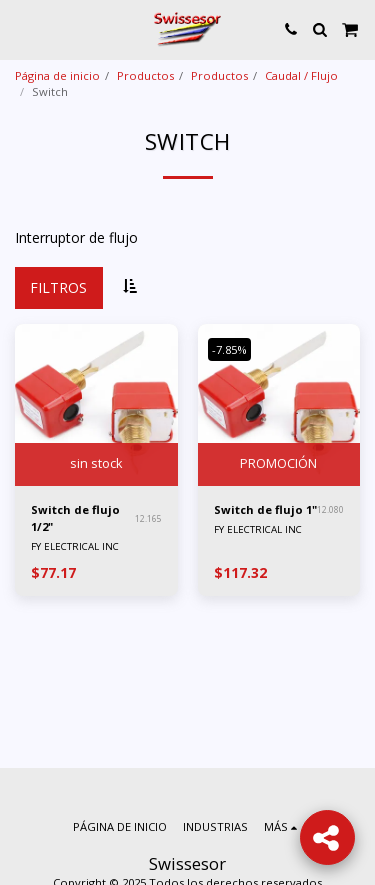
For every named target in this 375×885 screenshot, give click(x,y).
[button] (22, 28)
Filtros (58, 287)
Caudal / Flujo (301, 75)
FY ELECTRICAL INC (75, 546)
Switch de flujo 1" (265, 509)
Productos (145, 75)
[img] (96, 405)
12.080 (330, 509)
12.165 (148, 518)
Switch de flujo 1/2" (75, 518)
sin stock (96, 463)
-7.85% (229, 349)
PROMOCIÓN (278, 463)
